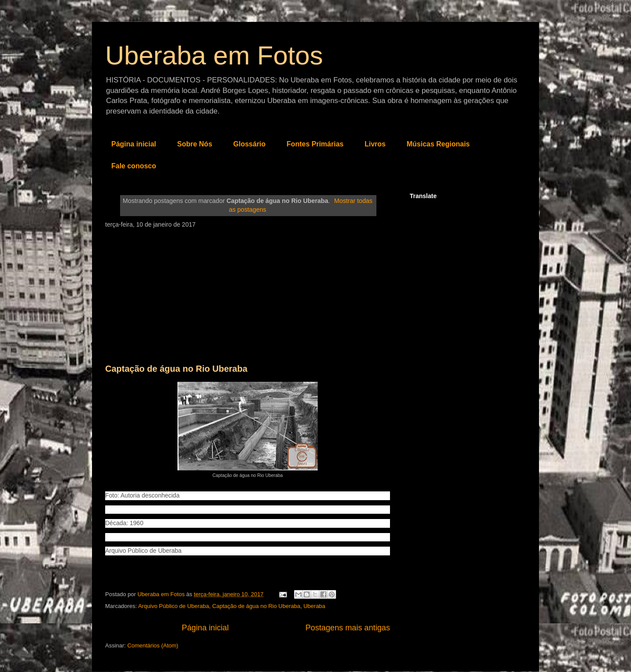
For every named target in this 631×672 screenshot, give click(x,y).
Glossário (249, 144)
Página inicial (134, 144)
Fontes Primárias (315, 144)
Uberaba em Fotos (214, 55)
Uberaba (314, 606)
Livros (375, 144)
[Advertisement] (248, 294)
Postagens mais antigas (348, 628)
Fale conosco (134, 166)
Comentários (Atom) (153, 645)
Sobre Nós (195, 144)
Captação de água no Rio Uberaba (176, 369)
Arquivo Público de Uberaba (174, 606)
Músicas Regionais (438, 144)
